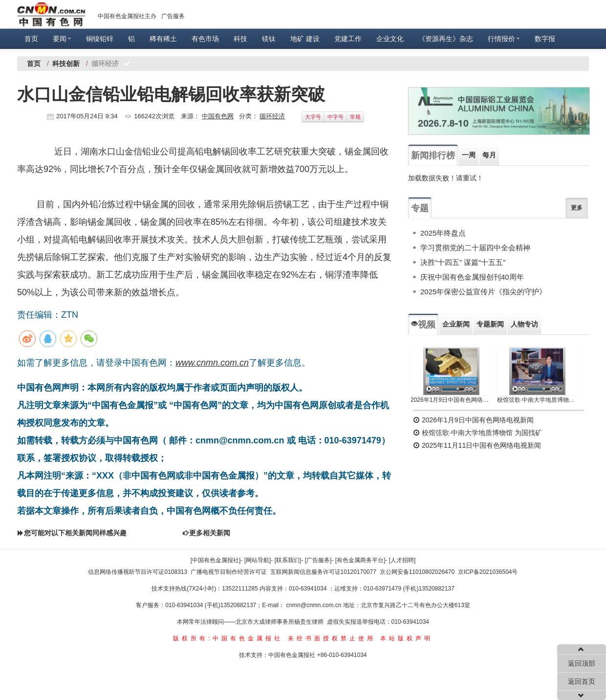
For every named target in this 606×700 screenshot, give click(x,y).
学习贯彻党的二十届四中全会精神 (475, 248)
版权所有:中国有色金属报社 (228, 638)
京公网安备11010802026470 (417, 572)
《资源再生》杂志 (446, 39)
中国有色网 (218, 116)
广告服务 (173, 16)
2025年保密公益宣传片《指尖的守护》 (483, 292)
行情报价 (504, 39)
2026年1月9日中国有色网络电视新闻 (451, 400)
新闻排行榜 (433, 155)
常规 (355, 117)
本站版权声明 (407, 638)
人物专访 (524, 324)
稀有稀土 (163, 39)
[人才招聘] (402, 560)
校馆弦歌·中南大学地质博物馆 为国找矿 (477, 433)
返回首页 (582, 681)
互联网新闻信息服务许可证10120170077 (323, 572)
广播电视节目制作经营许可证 (229, 572)
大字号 (313, 117)
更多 (577, 208)
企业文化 (390, 39)
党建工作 (348, 39)
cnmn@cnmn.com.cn (315, 605)
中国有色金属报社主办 (127, 16)
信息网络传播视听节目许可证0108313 (138, 572)
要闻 (62, 39)
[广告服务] (318, 560)
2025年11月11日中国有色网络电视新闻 (477, 445)
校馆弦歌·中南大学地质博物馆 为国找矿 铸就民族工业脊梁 (538, 400)
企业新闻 (456, 324)
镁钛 (269, 39)
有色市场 (205, 39)
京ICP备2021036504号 (488, 572)
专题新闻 (490, 324)
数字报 (545, 39)
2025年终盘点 (443, 233)
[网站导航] (258, 560)
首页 (31, 39)
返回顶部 (582, 663)
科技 (240, 39)
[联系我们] (288, 560)
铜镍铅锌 (100, 39)
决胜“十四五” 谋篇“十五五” (463, 262)
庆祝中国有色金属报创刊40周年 (472, 277)
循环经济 (272, 116)
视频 (423, 325)
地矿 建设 (305, 39)
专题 (420, 208)
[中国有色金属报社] (216, 560)
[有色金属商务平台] (360, 560)
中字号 (335, 117)
